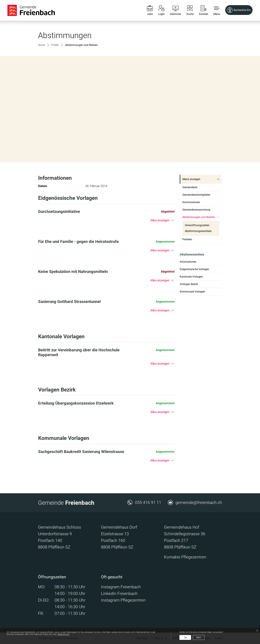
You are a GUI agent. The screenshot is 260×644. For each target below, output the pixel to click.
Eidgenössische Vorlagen (194, 269)
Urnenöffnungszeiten (197, 225)
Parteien (187, 239)
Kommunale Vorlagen (192, 292)
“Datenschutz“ (63, 634)
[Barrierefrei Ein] (239, 10)
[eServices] (173, 10)
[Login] (159, 10)
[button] (214, 10)
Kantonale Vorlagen (191, 277)
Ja (185, 637)
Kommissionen (191, 202)
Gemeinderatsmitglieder (196, 195)
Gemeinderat (190, 187)
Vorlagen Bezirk (189, 284)
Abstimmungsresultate (198, 231)
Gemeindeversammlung (196, 210)
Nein (199, 637)
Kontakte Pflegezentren (185, 557)
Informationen (188, 262)
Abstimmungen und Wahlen (199, 218)
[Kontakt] (201, 10)
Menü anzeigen (191, 179)
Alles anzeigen (160, 220)
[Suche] (188, 10)
